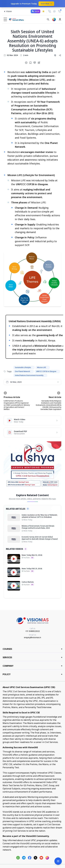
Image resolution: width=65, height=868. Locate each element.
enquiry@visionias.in (32, 637)
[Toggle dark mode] (43, 11)
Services (32, 657)
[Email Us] (54, 11)
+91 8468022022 (32, 631)
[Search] (48, 19)
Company (32, 666)
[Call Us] (50, 11)
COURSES (32, 649)
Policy (32, 674)
